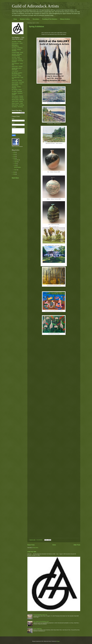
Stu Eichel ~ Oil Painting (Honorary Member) (17, 55)
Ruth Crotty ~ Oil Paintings (17, 48)
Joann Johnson (15, 71)
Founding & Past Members (50, 19)
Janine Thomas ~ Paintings (17, 101)
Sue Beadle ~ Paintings (17, 41)
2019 (14, 172)
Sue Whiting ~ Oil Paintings (17, 107)
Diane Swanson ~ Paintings (17, 96)
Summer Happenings (37, 629)
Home (15, 19)
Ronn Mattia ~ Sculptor (16, 76)
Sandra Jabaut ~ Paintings (17, 66)
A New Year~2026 (32, 552)
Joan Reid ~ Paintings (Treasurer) (16, 87)
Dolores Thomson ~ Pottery (17, 103)
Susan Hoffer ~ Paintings (17, 59)
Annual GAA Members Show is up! (40, 615)
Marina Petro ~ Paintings (17, 80)
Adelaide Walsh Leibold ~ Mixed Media (17, 69)
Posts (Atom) (35, 548)
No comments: (40, 540)
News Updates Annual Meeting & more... (41, 622)
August (16, 162)
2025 (14, 152)
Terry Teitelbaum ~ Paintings (18, 98)
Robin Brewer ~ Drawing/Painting (15, 45)
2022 (14, 158)
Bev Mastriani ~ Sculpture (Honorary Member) (17, 73)
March (16, 170)
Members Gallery (25, 19)
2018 (14, 174)
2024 (14, 154)
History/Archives (65, 19)
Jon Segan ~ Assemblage (17, 91)
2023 (14, 156)
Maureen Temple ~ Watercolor (18, 100)
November (17, 160)
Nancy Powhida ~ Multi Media (18, 82)
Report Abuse (15, 178)
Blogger (58, 641)
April (15, 166)
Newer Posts (31, 545)
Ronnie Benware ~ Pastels (17, 43)
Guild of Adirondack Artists (35, 6)
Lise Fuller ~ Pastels (16, 57)
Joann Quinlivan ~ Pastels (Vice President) (17, 84)
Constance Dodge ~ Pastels (18, 53)
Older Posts (77, 545)
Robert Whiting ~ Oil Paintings (18, 105)
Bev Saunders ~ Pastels (17, 90)
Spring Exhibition (36, 26)
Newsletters (36, 19)
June (15, 164)
